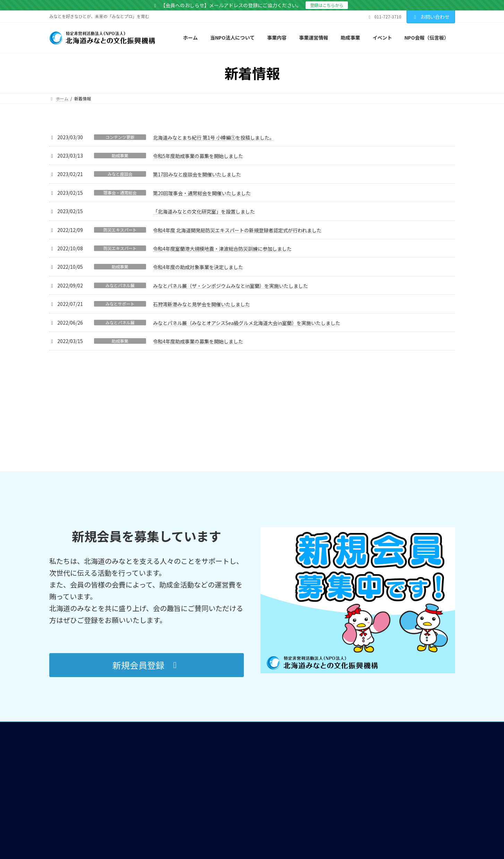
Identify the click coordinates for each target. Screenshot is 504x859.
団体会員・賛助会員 (219, 798)
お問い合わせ (431, 17)
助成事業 (120, 156)
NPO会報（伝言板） (352, 669)
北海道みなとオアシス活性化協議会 (240, 728)
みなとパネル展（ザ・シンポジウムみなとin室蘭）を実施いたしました (230, 286)
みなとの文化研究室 (219, 754)
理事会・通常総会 (120, 193)
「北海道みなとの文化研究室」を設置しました (204, 211)
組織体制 (209, 788)
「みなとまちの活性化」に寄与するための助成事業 (255, 737)
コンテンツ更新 (120, 137)
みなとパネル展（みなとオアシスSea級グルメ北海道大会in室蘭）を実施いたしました (247, 323)
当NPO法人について (213, 660)
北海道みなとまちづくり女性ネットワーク (246, 719)
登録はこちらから (327, 5)
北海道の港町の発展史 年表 (365, 697)
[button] (147, 575)
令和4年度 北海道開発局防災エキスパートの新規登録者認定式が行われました (237, 230)
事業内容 (203, 669)
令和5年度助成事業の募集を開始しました (198, 156)
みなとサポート (120, 304)
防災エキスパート (120, 230)
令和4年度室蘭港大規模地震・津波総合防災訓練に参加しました (222, 249)
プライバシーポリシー (354, 740)
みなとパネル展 (120, 285)
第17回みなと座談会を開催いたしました (197, 174)
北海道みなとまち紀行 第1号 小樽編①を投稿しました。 (214, 137)
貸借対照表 (211, 807)
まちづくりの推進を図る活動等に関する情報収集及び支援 (255, 710)
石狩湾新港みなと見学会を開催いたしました (202, 304)
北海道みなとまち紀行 (360, 687)
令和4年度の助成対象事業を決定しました (198, 267)
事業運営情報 (207, 770)
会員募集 (341, 713)
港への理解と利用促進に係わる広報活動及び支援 (246, 678)
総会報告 (209, 816)
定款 (205, 779)
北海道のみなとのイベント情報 (362, 660)
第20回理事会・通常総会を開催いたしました (202, 193)
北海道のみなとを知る (354, 678)
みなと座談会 (120, 174)
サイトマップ (345, 731)
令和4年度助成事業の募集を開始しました (198, 341)
